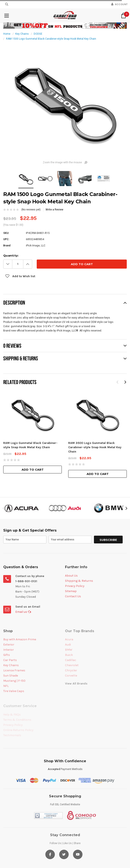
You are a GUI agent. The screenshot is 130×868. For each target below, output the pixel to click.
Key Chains (22, 34)
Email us (23, 612)
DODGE (38, 34)
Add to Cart (33, 470)
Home (7, 34)
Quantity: (11, 255)
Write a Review (54, 210)
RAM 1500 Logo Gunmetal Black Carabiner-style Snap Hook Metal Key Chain (51, 39)
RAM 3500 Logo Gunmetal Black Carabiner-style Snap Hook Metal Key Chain (95, 447)
